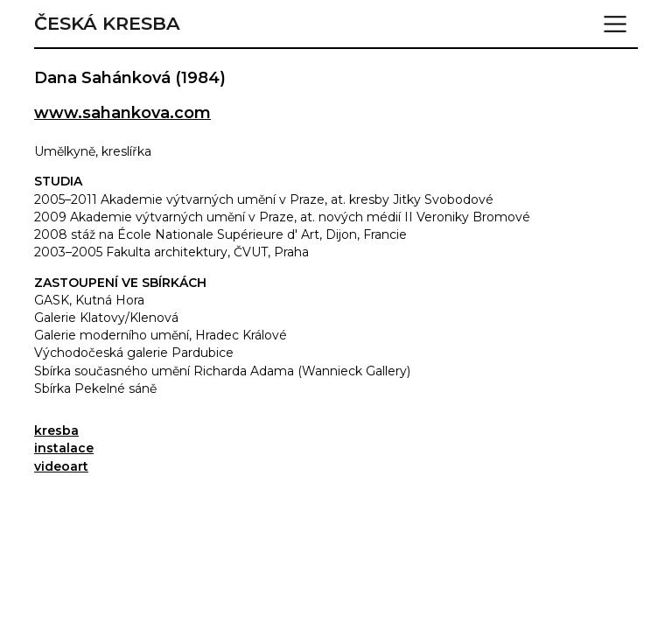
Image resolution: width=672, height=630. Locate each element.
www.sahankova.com (122, 113)
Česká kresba (107, 23)
